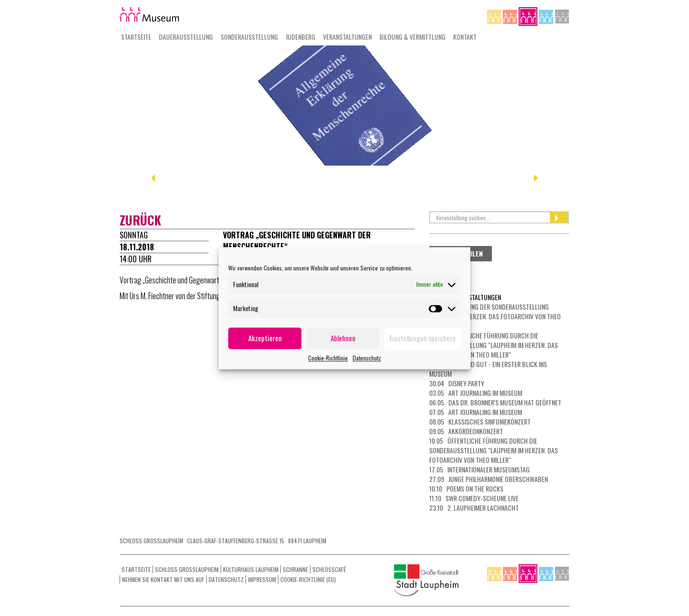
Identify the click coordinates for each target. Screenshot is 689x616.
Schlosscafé (329, 569)
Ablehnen (343, 338)
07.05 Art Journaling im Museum (476, 412)
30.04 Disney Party (457, 383)
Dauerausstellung (186, 37)
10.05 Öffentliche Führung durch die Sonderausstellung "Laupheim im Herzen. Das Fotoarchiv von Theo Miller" (494, 450)
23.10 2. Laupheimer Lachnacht (474, 508)
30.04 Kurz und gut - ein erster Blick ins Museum (488, 369)
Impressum (262, 579)
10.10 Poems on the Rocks (466, 488)
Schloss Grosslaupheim (187, 569)
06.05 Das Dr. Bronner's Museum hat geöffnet (495, 402)
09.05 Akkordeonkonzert (466, 431)
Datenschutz (367, 358)
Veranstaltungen (347, 37)
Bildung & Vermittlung (412, 37)
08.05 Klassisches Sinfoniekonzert (480, 421)
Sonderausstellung (249, 37)
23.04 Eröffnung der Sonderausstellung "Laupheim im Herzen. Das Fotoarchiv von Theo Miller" (495, 316)
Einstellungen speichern (422, 338)
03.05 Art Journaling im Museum (476, 393)
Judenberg (300, 37)
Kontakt (465, 37)
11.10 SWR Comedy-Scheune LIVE (474, 498)
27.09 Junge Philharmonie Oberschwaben (489, 479)
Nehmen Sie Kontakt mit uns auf (163, 579)
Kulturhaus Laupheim (251, 569)
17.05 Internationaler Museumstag (479, 469)
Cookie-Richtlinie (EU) (308, 579)
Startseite (136, 37)
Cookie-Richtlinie (328, 358)
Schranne (295, 569)
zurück (140, 220)
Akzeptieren (265, 338)
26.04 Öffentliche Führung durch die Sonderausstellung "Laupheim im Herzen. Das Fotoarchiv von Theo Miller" (494, 345)
